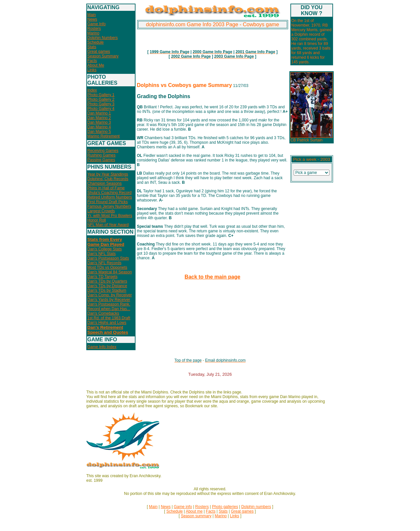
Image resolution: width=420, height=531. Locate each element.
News (92, 19)
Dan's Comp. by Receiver (110, 295)
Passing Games (101, 160)
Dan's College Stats (105, 249)
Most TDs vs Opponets (107, 267)
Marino (93, 33)
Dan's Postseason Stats (108, 258)
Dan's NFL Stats (102, 254)
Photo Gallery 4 (101, 109)
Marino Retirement (104, 136)
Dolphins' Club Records (108, 179)
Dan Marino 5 (99, 132)
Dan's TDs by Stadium (107, 290)
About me (194, 511)
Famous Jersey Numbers (109, 206)
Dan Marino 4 (99, 127)
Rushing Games (101, 155)
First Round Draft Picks (107, 202)
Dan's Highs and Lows (107, 323)
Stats (92, 47)
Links (92, 70)
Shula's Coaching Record (109, 193)
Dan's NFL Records (104, 263)
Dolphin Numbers (103, 38)
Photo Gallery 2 (101, 99)
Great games (99, 52)
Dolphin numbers (256, 507)
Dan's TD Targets (102, 277)
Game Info (96, 24)
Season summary (196, 516)
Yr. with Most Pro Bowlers (110, 216)
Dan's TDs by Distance (107, 286)
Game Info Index (102, 347)
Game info (183, 507)
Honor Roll (97, 220)
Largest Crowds (101, 211)
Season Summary (103, 56)
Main (92, 15)
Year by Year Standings (108, 174)
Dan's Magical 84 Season (110, 272)
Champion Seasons (105, 183)
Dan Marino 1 (99, 113)
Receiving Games (103, 151)
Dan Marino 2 (99, 118)
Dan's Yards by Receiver (109, 300)
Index (92, 90)
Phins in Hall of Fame (106, 188)
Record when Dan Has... (109, 309)
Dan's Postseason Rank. (109, 304)
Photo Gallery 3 (101, 104)
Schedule (95, 42)
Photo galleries (225, 507)
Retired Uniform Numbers (110, 197)
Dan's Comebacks (103, 313)
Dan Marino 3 (99, 122)
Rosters (94, 29)
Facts (92, 61)
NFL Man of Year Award (108, 225)
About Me (96, 65)
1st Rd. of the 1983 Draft (109, 318)
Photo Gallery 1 (101, 95)
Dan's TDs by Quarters (107, 281)
